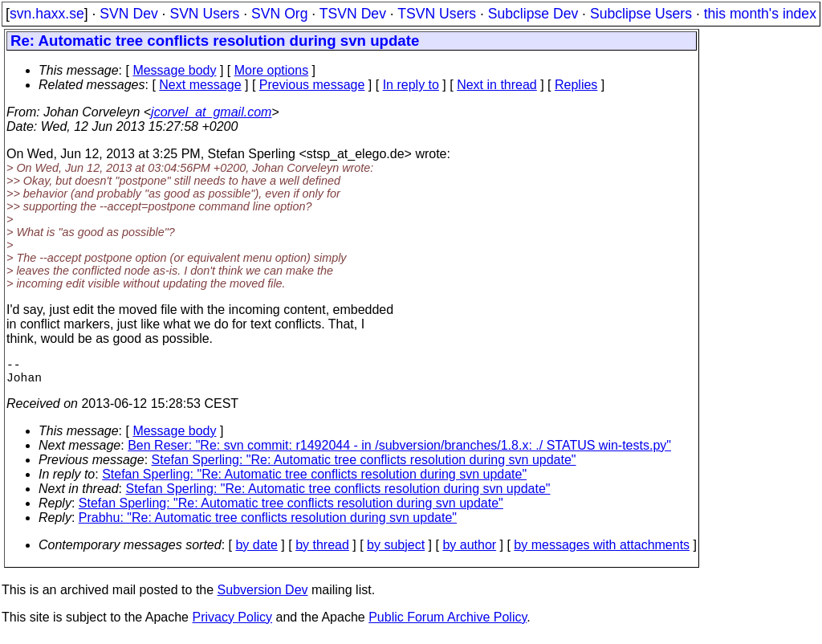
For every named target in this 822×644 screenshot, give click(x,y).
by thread (322, 551)
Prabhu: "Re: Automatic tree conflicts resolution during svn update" (268, 524)
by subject (396, 551)
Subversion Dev (263, 596)
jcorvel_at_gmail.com (211, 112)
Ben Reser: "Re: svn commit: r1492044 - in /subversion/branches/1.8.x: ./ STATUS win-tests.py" (399, 452)
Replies (576, 85)
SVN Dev (128, 14)
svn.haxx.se (47, 14)
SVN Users (204, 14)
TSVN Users (437, 14)
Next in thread (497, 85)
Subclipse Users (641, 14)
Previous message (312, 85)
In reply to (411, 85)
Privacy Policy (232, 624)
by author (469, 551)
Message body (174, 70)
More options (272, 70)
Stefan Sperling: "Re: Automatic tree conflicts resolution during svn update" (364, 466)
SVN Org (279, 14)
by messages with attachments (602, 551)
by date (256, 551)
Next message (200, 85)
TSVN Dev (353, 14)
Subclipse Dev (533, 14)
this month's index (760, 14)
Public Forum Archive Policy (448, 624)
